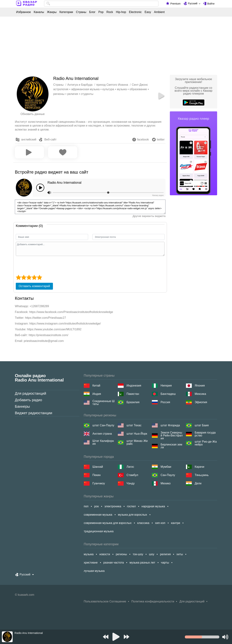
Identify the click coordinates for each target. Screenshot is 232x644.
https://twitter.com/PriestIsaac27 (45, 318)
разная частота (114, 563)
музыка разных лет (142, 563)
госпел (131, 506)
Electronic (135, 12)
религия (73, 94)
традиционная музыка (99, 531)
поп (86, 506)
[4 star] (34, 277)
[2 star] (24, 277)
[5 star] (39, 277)
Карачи (199, 467)
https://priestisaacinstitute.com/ (48, 335)
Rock (110, 12)
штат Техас (134, 425)
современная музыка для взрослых (108, 523)
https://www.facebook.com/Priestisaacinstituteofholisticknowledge (71, 312)
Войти (211, 4)
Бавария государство (205, 434)
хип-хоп (160, 523)
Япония (200, 386)
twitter (161, 139)
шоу (152, 554)
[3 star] (29, 277)
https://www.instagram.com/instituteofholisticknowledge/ (65, 324)
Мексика (200, 394)
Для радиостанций (31, 393)
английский (29, 139)
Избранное (23, 12)
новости (105, 554)
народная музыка (153, 506)
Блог (92, 12)
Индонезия (134, 386)
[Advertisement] (116, 45)
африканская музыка (85, 89)
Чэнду (131, 483)
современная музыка (98, 515)
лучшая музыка (94, 571)
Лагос (130, 467)
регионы (59, 94)
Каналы (39, 12)
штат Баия (202, 425)
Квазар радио (158, 195)
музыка (122, 89)
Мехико (166, 483)
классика (143, 523)
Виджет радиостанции (34, 413)
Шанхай (98, 467)
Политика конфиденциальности (153, 601)
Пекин (97, 475)
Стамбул (132, 475)
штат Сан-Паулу (103, 425)
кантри (175, 523)
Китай (96, 386)
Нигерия (166, 386)
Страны (81, 12)
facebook (143, 139)
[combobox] (101, 4)
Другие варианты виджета (149, 216)
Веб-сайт (50, 139)
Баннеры (22, 406)
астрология (61, 89)
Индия (97, 394)
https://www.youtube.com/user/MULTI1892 (54, 329)
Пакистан (133, 394)
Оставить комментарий (34, 286)
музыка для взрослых (133, 515)
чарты (165, 563)
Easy (148, 12)
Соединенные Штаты (103, 403)
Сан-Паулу (168, 475)
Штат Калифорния (103, 442)
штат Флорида (170, 425)
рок (97, 506)
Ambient (159, 12)
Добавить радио (28, 400)
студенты (87, 94)
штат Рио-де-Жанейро (206, 443)
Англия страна (102, 434)
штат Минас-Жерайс (137, 442)
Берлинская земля (171, 446)
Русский (193, 3)
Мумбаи (166, 467)
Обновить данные (33, 114)
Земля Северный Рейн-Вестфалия (172, 436)
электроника (113, 506)
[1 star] (18, 277)
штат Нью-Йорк (137, 434)
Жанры (52, 12)
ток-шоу (138, 554)
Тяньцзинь (202, 475)
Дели (198, 483)
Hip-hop (121, 12)
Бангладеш (168, 394)
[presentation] (43, 265)
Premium (175, 4)
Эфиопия (201, 402)
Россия (165, 402)
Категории (66, 12)
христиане (91, 563)
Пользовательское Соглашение (105, 601)
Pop (101, 12)
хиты (180, 554)
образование (138, 89)
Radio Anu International (64, 183)
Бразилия (133, 402)
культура (108, 89)
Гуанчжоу (99, 483)
